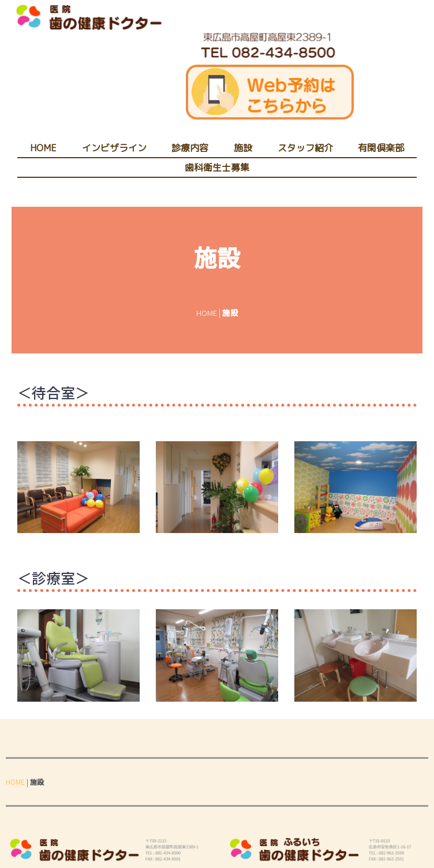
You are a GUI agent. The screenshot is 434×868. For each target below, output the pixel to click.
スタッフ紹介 (305, 148)
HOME (43, 148)
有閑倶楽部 (381, 148)
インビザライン (114, 148)
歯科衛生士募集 (217, 167)
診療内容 (190, 148)
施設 (243, 148)
